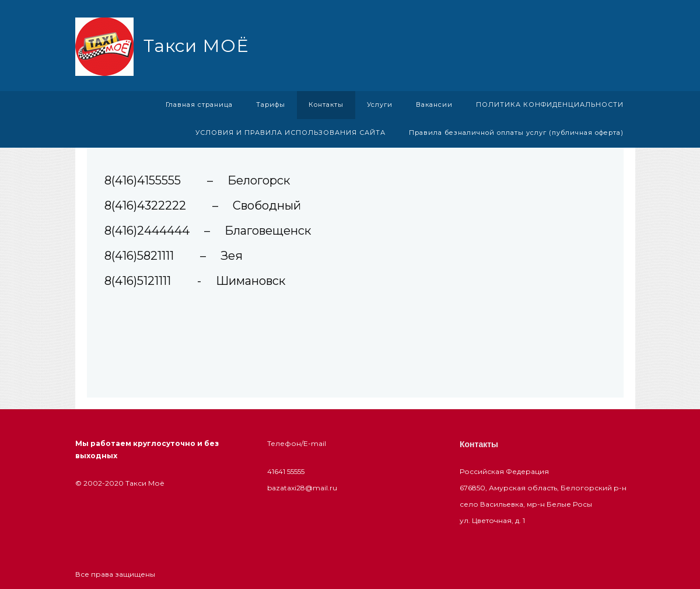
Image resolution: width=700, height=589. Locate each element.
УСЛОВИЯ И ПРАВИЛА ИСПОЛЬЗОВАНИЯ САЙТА (290, 133)
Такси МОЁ (196, 46)
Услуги (380, 104)
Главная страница (199, 104)
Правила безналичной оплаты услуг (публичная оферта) (516, 133)
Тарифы (271, 104)
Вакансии (434, 104)
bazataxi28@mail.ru (302, 488)
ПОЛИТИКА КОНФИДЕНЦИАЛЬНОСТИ (550, 104)
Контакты (326, 104)
